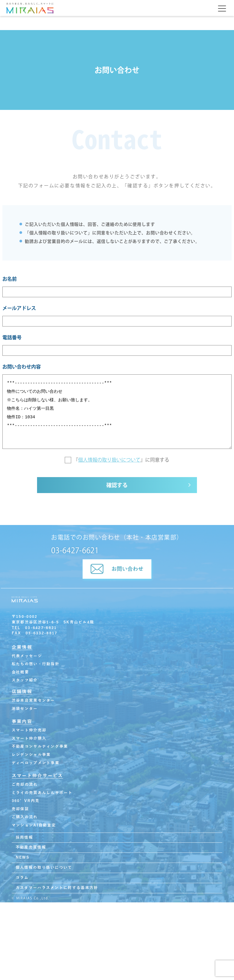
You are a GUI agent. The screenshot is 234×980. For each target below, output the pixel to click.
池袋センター (25, 709)
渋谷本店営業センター (33, 700)
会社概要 (20, 672)
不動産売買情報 (31, 847)
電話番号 (12, 337)
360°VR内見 (26, 801)
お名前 (10, 279)
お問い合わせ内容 (22, 367)
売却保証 (20, 809)
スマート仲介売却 (29, 730)
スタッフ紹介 (25, 680)
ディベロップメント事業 (36, 763)
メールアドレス (19, 308)
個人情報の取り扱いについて (109, 460)
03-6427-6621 (75, 550)
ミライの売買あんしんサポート (42, 793)
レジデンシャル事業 (31, 755)
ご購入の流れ (25, 817)
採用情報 (24, 838)
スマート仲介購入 (29, 739)
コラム (22, 878)
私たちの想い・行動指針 (36, 664)
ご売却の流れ (25, 785)
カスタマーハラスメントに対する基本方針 (57, 888)
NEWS (23, 857)
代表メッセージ (27, 656)
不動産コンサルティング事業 (40, 747)
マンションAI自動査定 (34, 825)
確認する (117, 485)
